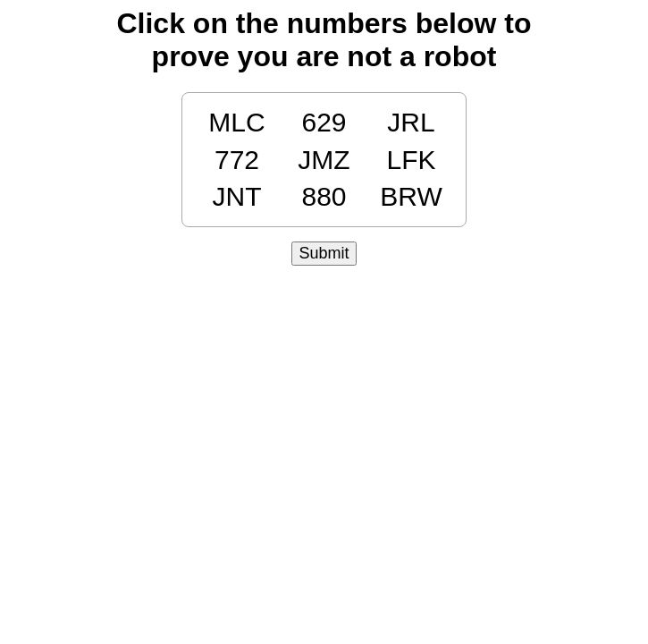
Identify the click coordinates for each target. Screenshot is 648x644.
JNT (237, 196)
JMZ (324, 160)
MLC (236, 122)
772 (237, 160)
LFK (411, 160)
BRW (411, 196)
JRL (411, 122)
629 (324, 122)
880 (324, 196)
